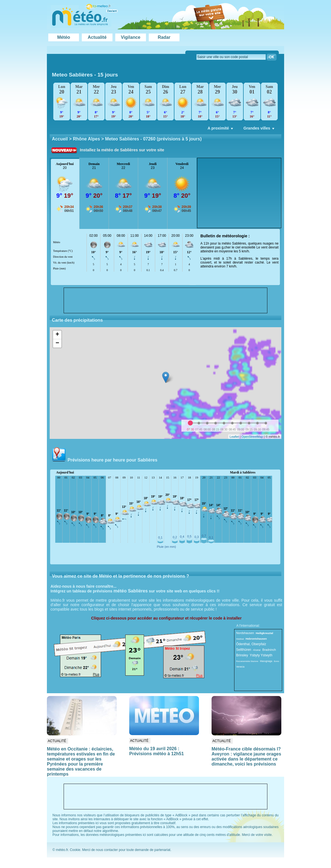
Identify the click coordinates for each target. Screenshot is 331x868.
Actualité (97, 37)
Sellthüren (244, 650)
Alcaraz (257, 650)
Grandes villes (259, 130)
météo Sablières (131, 591)
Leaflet (234, 437)
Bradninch (269, 650)
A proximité (221, 130)
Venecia (240, 667)
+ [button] (57, 335)
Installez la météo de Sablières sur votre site (122, 150)
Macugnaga (266, 661)
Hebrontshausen (256, 639)
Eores (276, 661)
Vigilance (131, 37)
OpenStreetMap (252, 437)
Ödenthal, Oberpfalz (251, 644)
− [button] (57, 343)
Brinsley (242, 655)
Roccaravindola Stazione (247, 661)
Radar (164, 37)
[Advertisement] (239, 193)
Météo (64, 37)
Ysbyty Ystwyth (261, 655)
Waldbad (240, 639)
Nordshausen (245, 633)
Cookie (75, 850)
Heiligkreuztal (264, 633)
